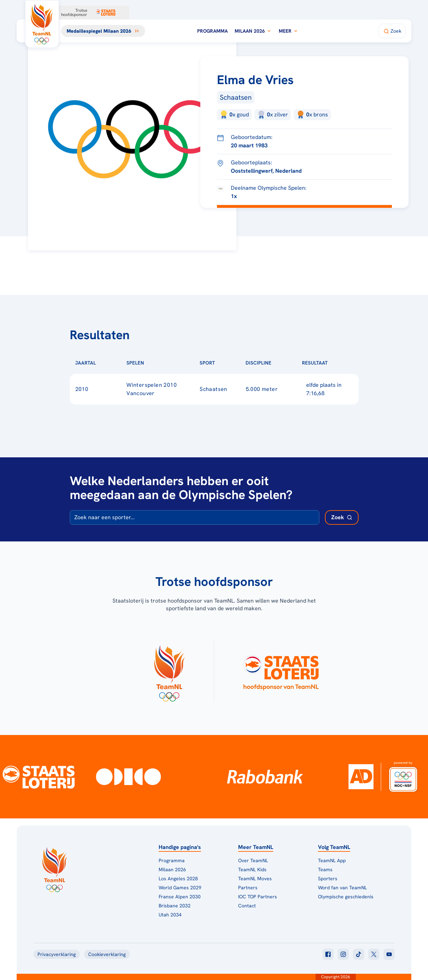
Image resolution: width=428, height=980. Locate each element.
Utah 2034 (170, 915)
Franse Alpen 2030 (180, 897)
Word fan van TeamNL (342, 888)
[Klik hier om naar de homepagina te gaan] (42, 24)
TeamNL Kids (252, 869)
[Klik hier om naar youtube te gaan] (389, 954)
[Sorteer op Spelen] (155, 363)
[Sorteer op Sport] (226, 363)
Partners (248, 888)
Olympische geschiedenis (346, 897)
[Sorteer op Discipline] (283, 363)
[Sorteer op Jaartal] (107, 363)
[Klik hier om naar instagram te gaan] (343, 954)
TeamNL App (332, 860)
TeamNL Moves (255, 879)
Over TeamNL (253, 860)
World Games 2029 (180, 888)
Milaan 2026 (253, 31)
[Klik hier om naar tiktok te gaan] (359, 954)
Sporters (328, 879)
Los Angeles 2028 (178, 879)
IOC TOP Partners (258, 897)
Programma (212, 31)
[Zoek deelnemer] (342, 517)
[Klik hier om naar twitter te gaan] (374, 954)
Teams (325, 869)
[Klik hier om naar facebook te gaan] (328, 954)
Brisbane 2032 (175, 906)
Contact (247, 906)
